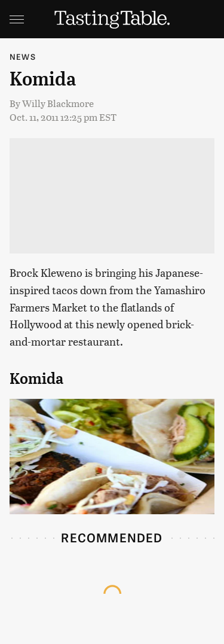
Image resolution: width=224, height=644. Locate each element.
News (23, 57)
